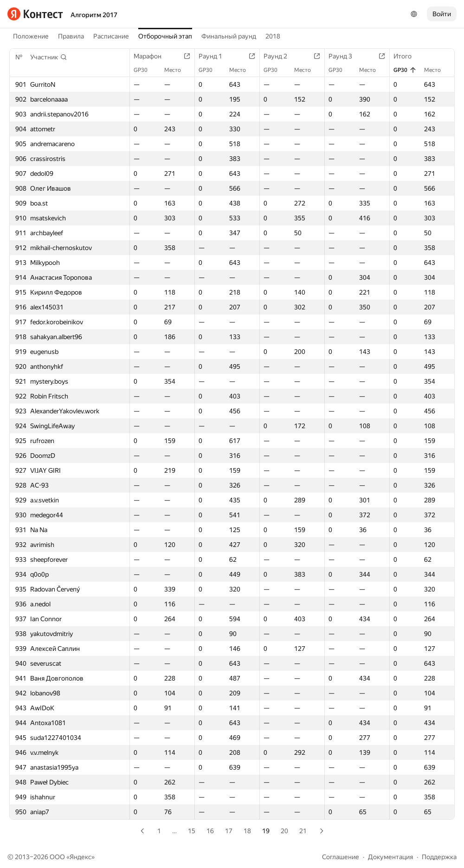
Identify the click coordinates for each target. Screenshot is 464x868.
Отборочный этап (165, 36)
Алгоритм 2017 (94, 15)
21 (303, 831)
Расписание (111, 36)
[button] (49, 57)
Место (177, 70)
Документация (390, 857)
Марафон (152, 56)
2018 (273, 36)
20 (284, 831)
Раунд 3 (345, 56)
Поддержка (439, 857)
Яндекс (81, 857)
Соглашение (341, 857)
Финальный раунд (229, 36)
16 (210, 831)
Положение (31, 36)
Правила (71, 36)
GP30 (145, 70)
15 (192, 831)
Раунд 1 (215, 56)
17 (229, 831)
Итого (407, 56)
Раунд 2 (280, 56)
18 (247, 831)
